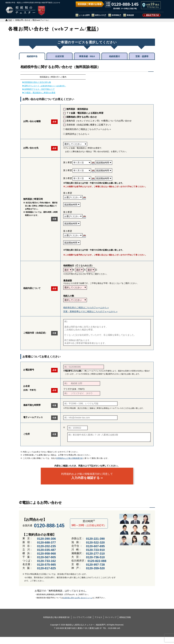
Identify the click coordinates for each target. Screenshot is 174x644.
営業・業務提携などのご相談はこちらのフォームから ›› (90, 312)
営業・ (142, 56)
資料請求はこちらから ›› (76, 134)
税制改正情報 (125, 624)
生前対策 (60, 56)
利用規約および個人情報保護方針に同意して (87, 483)
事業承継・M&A (87, 56)
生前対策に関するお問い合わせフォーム (78, 605)
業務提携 (130, 15)
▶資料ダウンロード (44, 86)
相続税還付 (114, 56)
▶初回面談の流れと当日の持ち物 (37, 82)
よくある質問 (84, 15)
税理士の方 (99, 15)
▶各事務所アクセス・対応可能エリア (38, 89)
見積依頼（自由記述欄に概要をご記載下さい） (88, 125)
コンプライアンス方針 (82, 624)
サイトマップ (111, 624)
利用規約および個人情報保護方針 (70, 465)
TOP (10, 20)
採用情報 (115, 15)
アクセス (98, 624)
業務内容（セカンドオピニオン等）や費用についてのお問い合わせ (97, 121)
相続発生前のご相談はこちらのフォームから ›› (87, 129)
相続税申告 (32, 56)
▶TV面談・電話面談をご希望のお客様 (39, 93)
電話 (91, 29)
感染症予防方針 (153, 15)
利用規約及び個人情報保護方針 (57, 624)
